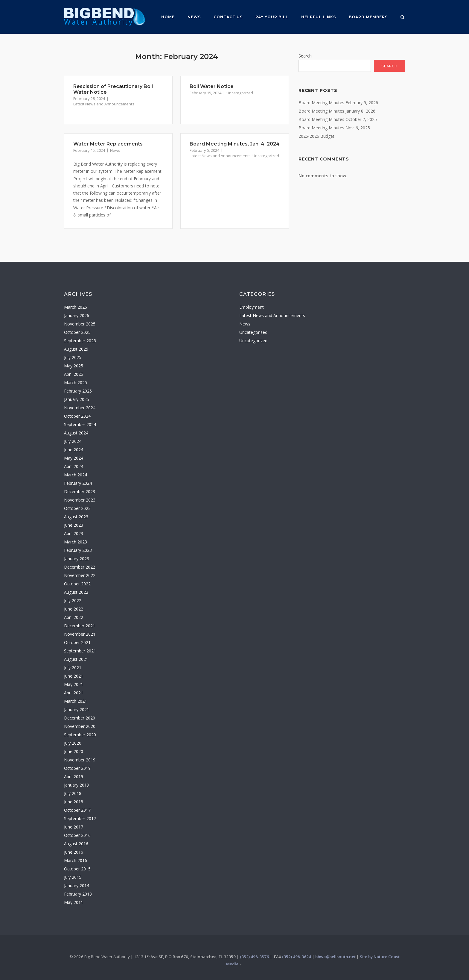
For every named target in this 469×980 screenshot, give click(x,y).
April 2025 (74, 374)
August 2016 (76, 844)
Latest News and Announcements (104, 104)
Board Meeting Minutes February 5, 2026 (338, 103)
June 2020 (74, 751)
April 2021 (74, 693)
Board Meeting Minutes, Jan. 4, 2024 (235, 144)
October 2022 (77, 584)
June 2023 (74, 525)
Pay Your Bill (272, 17)
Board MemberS (368, 17)
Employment (252, 307)
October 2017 (77, 810)
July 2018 (73, 793)
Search (305, 56)
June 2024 (74, 450)
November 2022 (80, 575)
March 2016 (76, 860)
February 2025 (78, 391)
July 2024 (73, 441)
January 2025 (77, 399)
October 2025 (77, 332)
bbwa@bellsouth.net (335, 957)
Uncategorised (253, 332)
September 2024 (80, 424)
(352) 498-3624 (297, 957)
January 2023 (77, 559)
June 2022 (74, 609)
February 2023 (78, 550)
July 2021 (73, 668)
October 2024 (77, 416)
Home (168, 17)
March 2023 (76, 542)
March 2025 (76, 383)
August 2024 (76, 433)
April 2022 (74, 617)
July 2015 (73, 877)
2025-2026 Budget (316, 136)
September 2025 (80, 341)
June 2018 (74, 802)
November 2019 (80, 760)
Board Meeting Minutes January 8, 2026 (337, 111)
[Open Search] (402, 18)
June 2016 (74, 852)
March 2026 (76, 307)
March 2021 (76, 701)
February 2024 (78, 483)
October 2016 (77, 835)
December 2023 (80, 491)
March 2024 (76, 475)
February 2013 (78, 894)
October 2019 (77, 768)
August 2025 (76, 349)
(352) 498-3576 (254, 957)
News (194, 17)
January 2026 (77, 315)
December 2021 (80, 626)
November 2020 (80, 726)
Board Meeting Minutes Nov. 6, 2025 (334, 128)
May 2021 (74, 684)
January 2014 (77, 886)
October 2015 (77, 869)
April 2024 (74, 466)
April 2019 (74, 777)
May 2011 (74, 902)
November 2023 (80, 500)
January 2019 (77, 785)
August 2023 (76, 517)
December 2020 (80, 718)
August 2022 (76, 592)
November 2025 (80, 324)
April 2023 (74, 533)
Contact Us (228, 17)
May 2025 (74, 366)
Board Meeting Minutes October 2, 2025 (338, 119)
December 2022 (80, 567)
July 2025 (73, 357)
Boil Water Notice (212, 86)
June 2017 (74, 827)
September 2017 (80, 818)
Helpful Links (319, 17)
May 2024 (74, 458)
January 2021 (77, 709)
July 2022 (73, 600)
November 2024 (80, 408)
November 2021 (80, 634)
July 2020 (73, 743)
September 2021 (80, 651)
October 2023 (77, 508)
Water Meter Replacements (108, 144)
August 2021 (76, 659)
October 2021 (77, 642)
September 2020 (80, 735)
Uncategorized (240, 93)
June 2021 (74, 676)
